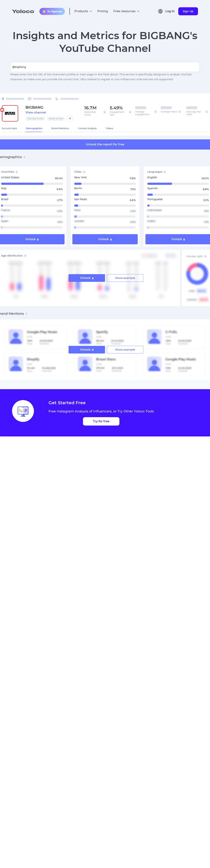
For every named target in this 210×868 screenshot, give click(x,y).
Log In (170, 11)
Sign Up (188, 11)
